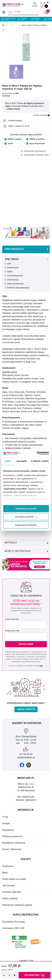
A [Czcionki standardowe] (41, 3)
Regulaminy (8, 830)
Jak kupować (9, 885)
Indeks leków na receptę (14, 879)
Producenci (8, 866)
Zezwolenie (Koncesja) (13, 922)
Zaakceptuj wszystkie (26, 509)
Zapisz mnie (26, 644)
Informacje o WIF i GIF (13, 928)
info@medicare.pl (26, 757)
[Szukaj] (10, 12)
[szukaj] (23, 12)
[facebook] (22, 765)
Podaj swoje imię (12, 619)
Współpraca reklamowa (14, 843)
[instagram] (29, 765)
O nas (5, 817)
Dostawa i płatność (12, 892)
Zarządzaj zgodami (26, 517)
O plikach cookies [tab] (40, 461)
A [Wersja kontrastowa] (46, 6)
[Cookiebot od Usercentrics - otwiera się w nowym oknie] (37, 453)
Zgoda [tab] (8, 461)
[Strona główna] (3, 26)
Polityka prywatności (12, 836)
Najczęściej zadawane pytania (17, 905)
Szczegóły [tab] (22, 461)
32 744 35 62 (26, 754)
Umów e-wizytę (26, 709)
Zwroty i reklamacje (12, 849)
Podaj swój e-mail (12, 631)
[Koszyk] (46, 12)
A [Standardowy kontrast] (42, 6)
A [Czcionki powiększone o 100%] (48, 2)
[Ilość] (9, 975)
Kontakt (6, 823)
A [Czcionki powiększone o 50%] (44, 3)
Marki (5, 873)
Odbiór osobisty (10, 898)
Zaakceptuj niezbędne (26, 525)
